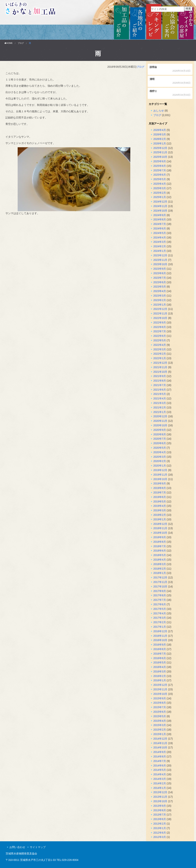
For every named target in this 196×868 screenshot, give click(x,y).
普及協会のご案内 (170, 22)
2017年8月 (160, 595)
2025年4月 (160, 184)
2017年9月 (160, 591)
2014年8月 (160, 756)
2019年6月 (160, 497)
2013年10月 (160, 801)
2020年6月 (160, 443)
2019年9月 (160, 483)
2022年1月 (160, 358)
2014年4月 (160, 774)
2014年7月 (160, 761)
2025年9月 (160, 161)
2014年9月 (160, 752)
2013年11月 (160, 797)
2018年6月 (160, 551)
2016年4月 (160, 667)
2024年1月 (160, 251)
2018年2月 (160, 569)
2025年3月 (160, 188)
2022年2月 (160, 354)
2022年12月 (160, 309)
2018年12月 (160, 524)
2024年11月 (160, 206)
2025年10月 (160, 157)
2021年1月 (160, 412)
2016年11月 (160, 636)
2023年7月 (160, 278)
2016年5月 (160, 662)
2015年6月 (160, 712)
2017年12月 (160, 577)
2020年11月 (160, 421)
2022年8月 (160, 327)
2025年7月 (160, 170)
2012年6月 (160, 833)
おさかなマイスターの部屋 (186, 22)
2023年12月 (160, 255)
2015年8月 (160, 703)
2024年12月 (160, 202)
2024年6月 (160, 228)
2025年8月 (160, 166)
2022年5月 (160, 340)
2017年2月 (160, 622)
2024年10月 (160, 211)
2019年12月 (160, 470)
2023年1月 (160, 305)
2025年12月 (160, 148)
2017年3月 (160, 618)
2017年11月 (160, 582)
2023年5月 (160, 287)
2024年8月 (160, 219)
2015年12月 (160, 685)
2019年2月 (160, 515)
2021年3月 (160, 403)
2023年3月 (160, 296)
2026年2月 (160, 139)
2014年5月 (160, 770)
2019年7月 (160, 492)
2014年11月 (160, 743)
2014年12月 (160, 739)
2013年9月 (160, 806)
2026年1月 (160, 143)
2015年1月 (160, 734)
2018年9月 (160, 537)
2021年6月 (160, 390)
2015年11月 (160, 689)
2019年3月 (160, 510)
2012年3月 (160, 837)
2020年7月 (160, 439)
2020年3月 (160, 457)
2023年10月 (160, 264)
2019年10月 (160, 479)
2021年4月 (160, 398)
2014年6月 (160, 766)
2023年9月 (160, 269)
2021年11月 (160, 367)
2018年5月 (160, 555)
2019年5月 (160, 502)
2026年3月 (160, 134)
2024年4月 (160, 237)
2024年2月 (160, 246)
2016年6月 (160, 658)
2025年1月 (160, 197)
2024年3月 (160, 242)
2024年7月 (160, 224)
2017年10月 (160, 587)
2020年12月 (160, 416)
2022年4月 (160, 345)
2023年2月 (160, 300)
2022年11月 (160, 313)
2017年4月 (160, 613)
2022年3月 (160, 349)
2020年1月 (160, 466)
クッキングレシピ (154, 22)
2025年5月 (160, 179)
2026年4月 (160, 130)
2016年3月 (160, 671)
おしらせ (159, 111)
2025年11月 (160, 152)
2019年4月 (160, 506)
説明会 (170, 69)
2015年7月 (160, 707)
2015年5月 (160, 716)
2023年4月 (160, 291)
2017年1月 (160, 627)
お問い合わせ (17, 847)
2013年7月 (160, 815)
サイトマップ (38, 847)
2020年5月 (160, 448)
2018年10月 (160, 533)
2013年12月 (160, 792)
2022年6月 (160, 336)
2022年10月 (160, 318)
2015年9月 (160, 698)
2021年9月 (160, 376)
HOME (9, 43)
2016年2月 (160, 676)
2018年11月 (160, 528)
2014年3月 (160, 779)
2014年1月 (160, 788)
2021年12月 (160, 363)
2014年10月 (160, 747)
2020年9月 (160, 430)
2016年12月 (160, 631)
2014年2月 (160, 783)
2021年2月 (160, 407)
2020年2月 (160, 461)
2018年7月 (160, 546)
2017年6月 (160, 604)
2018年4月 (160, 560)
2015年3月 (160, 725)
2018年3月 (160, 564)
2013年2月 (160, 824)
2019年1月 (160, 519)
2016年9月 (160, 645)
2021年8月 (160, 381)
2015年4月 (160, 721)
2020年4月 (160, 452)
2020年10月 (160, 425)
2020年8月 (160, 434)
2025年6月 (160, 175)
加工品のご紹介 (121, 22)
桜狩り (170, 93)
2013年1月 (160, 828)
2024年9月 (160, 215)
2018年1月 (160, 573)
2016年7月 (160, 654)
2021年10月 (160, 372)
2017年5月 (160, 609)
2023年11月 (160, 260)
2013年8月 (160, 810)
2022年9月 (160, 322)
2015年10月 (160, 694)
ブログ (21, 43)
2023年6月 (160, 282)
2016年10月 (160, 640)
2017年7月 (160, 600)
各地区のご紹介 (138, 22)
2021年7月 (160, 385)
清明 (170, 81)
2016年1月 (160, 680)
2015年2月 (160, 730)
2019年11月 (160, 475)
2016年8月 (160, 649)
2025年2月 (160, 193)
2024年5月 (160, 233)
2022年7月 (160, 331)
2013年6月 (160, 819)
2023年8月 (160, 273)
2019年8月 (160, 488)
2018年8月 (160, 542)
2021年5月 (160, 394)
